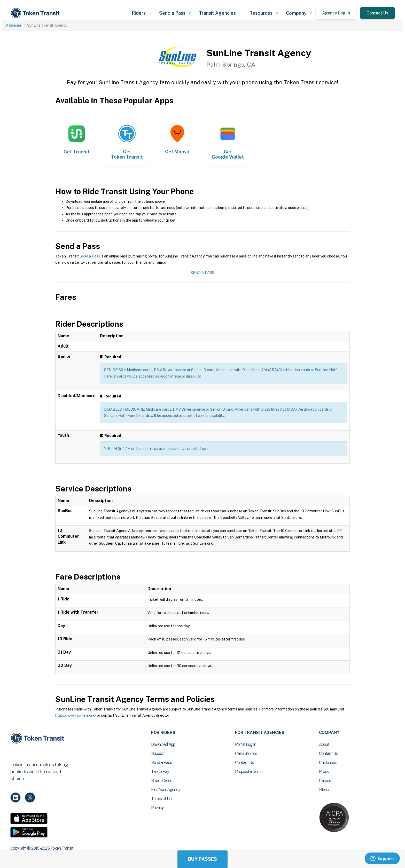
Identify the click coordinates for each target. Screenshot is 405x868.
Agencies (14, 25)
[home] (36, 13)
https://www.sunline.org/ (76, 715)
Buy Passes (202, 859)
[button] (141, 13)
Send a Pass (90, 256)
